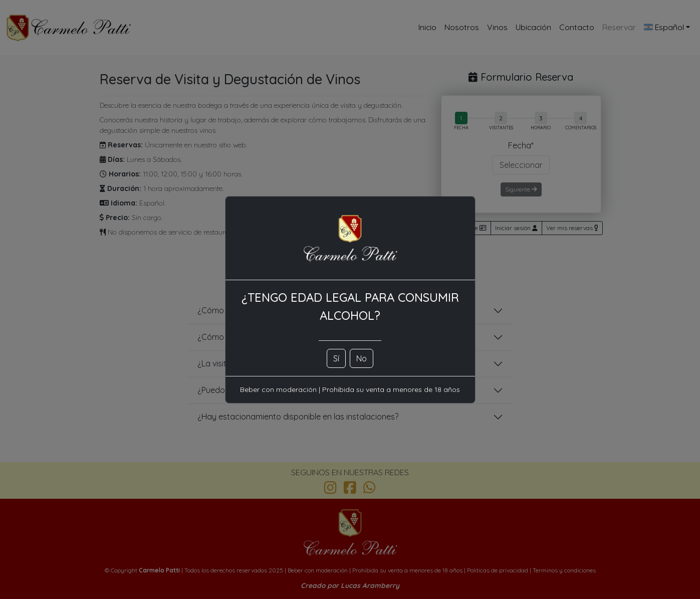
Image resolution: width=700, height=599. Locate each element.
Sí (336, 358)
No (362, 358)
